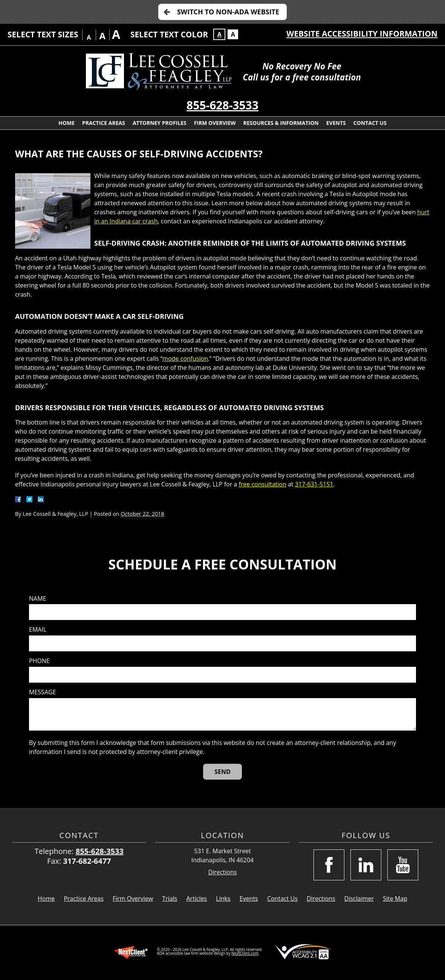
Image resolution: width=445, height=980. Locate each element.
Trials (170, 898)
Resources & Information (281, 123)
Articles (197, 898)
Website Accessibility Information (362, 34)
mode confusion (185, 358)
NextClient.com (245, 953)
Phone (39, 661)
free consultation (262, 484)
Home (67, 123)
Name (37, 599)
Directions (223, 872)
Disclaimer (359, 898)
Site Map (395, 898)
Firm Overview (215, 123)
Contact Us (370, 123)
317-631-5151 (314, 484)
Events (336, 123)
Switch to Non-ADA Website (228, 12)
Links (223, 898)
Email (38, 630)
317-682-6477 (87, 861)
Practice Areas (104, 123)
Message (42, 692)
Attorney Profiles (160, 123)
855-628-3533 (222, 105)
